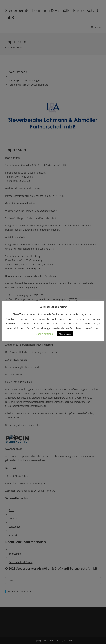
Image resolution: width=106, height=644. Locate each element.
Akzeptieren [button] (65, 334)
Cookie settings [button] (44, 334)
